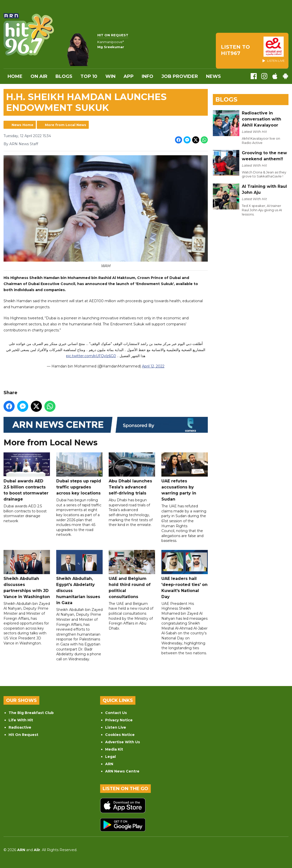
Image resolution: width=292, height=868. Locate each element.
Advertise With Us (123, 742)
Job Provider (180, 76)
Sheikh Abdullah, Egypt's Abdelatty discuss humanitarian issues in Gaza (79, 578)
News (213, 76)
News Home (22, 125)
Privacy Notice (119, 720)
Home (15, 76)
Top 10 (89, 76)
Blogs (64, 76)
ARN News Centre (122, 771)
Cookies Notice (120, 735)
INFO (148, 76)
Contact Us (116, 713)
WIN (110, 76)
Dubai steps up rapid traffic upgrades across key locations (79, 474)
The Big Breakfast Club (31, 713)
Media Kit (114, 749)
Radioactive (20, 727)
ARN (109, 764)
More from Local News (66, 125)
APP (129, 76)
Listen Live (116, 727)
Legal (110, 757)
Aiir (37, 850)
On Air (39, 76)
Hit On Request (23, 735)
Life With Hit (21, 720)
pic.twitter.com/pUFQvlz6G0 (91, 356)
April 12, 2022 (153, 366)
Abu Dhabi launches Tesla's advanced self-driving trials (132, 474)
